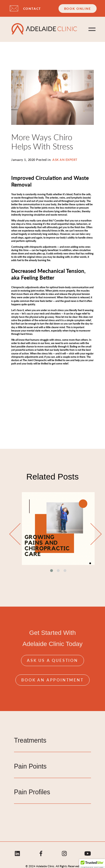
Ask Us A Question (53, 660)
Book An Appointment (52, 680)
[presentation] (15, 534)
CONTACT (32, 9)
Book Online (78, 9)
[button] (52, 571)
